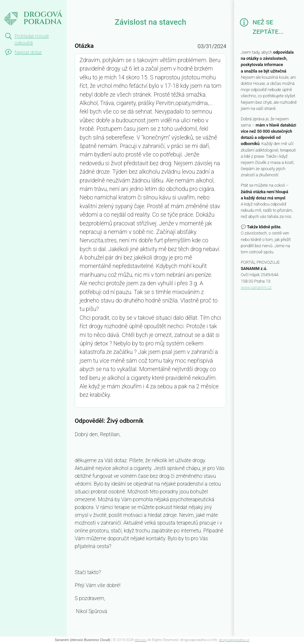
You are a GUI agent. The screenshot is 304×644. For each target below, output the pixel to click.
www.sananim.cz (256, 287)
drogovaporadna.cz (234, 640)
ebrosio (141, 640)
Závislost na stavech (21, 12)
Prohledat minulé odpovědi (32, 40)
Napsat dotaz (28, 53)
